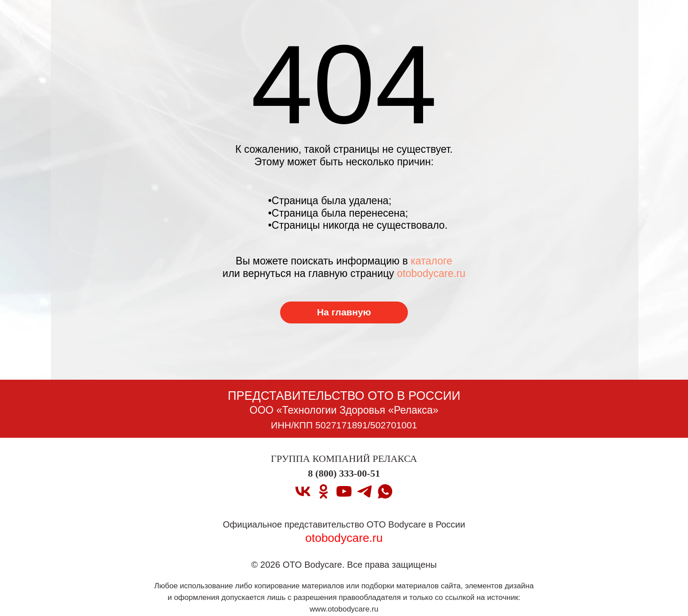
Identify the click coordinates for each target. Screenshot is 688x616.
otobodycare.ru (431, 273)
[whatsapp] (385, 491)
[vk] (303, 491)
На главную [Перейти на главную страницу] (344, 312)
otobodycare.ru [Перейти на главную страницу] (344, 538)
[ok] (323, 491)
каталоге (431, 261)
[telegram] (365, 491)
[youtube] (344, 491)
